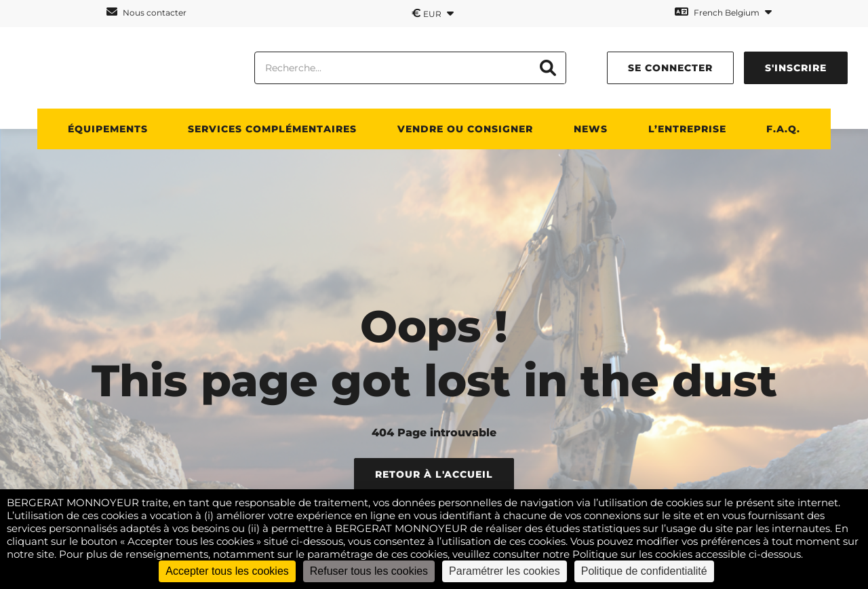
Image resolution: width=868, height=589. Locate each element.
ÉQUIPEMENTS (108, 129)
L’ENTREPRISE (687, 129)
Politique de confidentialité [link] (644, 571)
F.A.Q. (783, 129)
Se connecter (670, 68)
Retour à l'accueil (434, 474)
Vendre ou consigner (465, 129)
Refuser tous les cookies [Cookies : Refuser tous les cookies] (369, 571)
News (591, 129)
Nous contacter (146, 12)
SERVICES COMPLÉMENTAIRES (272, 129)
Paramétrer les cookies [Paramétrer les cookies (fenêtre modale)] (505, 571)
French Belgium (723, 12)
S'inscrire (796, 68)
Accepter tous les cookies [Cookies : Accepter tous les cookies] (227, 571)
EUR (433, 13)
